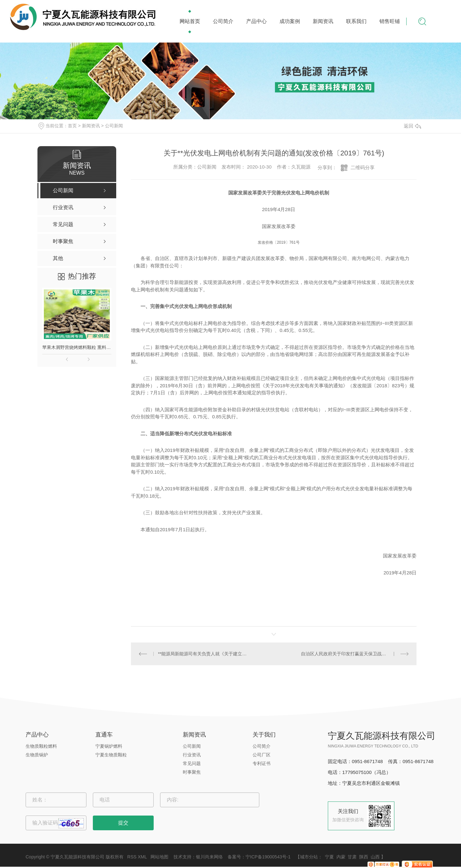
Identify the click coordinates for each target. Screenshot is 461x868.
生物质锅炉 (37, 755)
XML (142, 857)
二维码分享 (363, 167)
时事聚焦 (192, 772)
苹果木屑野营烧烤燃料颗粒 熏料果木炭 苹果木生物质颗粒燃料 (77, 347)
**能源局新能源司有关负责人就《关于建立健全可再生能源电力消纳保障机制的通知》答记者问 (202, 654)
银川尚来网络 (209, 857)
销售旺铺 (390, 21)
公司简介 (223, 21)
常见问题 (192, 763)
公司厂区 (262, 755)
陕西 (364, 857)
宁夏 (329, 857)
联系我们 (356, 21)
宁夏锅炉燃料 (109, 746)
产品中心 (256, 21)
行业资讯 (192, 755)
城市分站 (309, 857)
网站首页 (190, 21)
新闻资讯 (323, 21)
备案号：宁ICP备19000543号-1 (259, 857)
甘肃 (352, 857)
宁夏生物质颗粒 (111, 755)
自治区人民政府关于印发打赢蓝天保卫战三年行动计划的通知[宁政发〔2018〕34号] (355, 654)
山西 (375, 857)
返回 (412, 126)
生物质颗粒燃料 (41, 746)
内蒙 (341, 857)
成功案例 (290, 21)
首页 (72, 126)
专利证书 (262, 763)
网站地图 (159, 857)
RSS (132, 857)
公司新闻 (114, 126)
